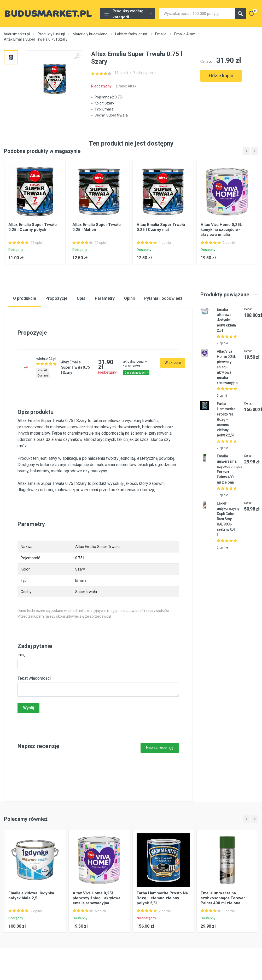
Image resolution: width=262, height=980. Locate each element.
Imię (21, 655)
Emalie (161, 34)
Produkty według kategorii (128, 14)
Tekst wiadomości (34, 678)
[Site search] (197, 14)
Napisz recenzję (160, 748)
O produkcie (25, 298)
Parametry (105, 298)
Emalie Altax (185, 34)
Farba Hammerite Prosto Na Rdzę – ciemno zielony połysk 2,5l (226, 419)
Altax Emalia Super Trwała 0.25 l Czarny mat (161, 227)
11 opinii (121, 73)
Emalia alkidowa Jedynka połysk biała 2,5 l (226, 320)
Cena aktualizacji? (136, 373)
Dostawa (43, 376)
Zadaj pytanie (144, 73)
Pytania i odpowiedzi (164, 298)
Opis (81, 298)
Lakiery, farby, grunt (131, 34)
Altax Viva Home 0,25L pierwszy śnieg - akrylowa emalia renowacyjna (227, 367)
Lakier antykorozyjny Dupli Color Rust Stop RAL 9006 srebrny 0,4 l (228, 519)
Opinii (129, 298)
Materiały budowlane (90, 34)
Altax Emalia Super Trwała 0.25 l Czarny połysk (33, 227)
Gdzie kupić (221, 76)
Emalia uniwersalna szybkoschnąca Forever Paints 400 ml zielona (223, 898)
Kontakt (42, 370)
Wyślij (28, 708)
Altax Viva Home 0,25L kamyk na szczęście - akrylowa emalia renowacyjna (221, 232)
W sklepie (173, 363)
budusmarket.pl (17, 34)
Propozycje (56, 298)
